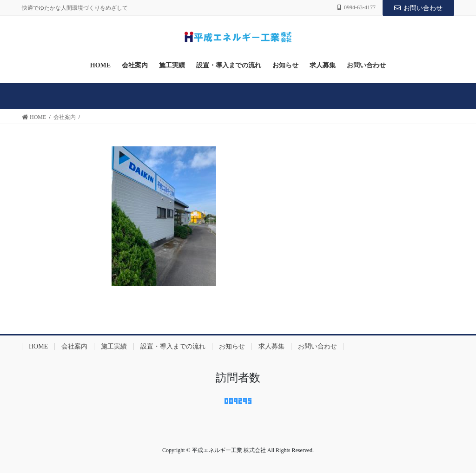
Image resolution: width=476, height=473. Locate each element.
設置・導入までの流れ (173, 346)
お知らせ (232, 346)
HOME (38, 346)
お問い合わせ (418, 8)
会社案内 (74, 346)
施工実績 (114, 346)
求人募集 (271, 346)
